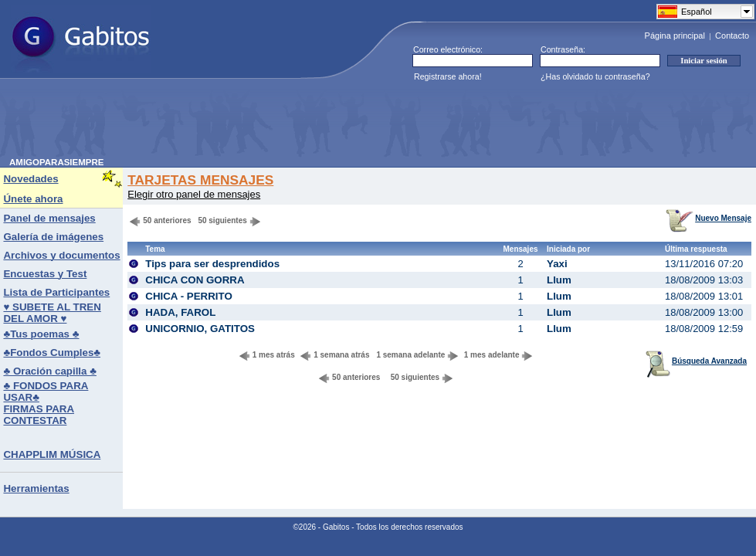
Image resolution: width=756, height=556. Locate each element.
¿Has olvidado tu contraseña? (595, 76)
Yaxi (557, 264)
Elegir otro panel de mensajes (194, 194)
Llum (559, 280)
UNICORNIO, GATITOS (200, 329)
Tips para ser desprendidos (212, 264)
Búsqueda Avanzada (696, 361)
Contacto (732, 36)
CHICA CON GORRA (195, 280)
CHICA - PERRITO (189, 296)
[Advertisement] (290, 123)
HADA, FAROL (180, 312)
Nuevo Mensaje (709, 218)
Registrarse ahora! (448, 76)
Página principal (675, 36)
